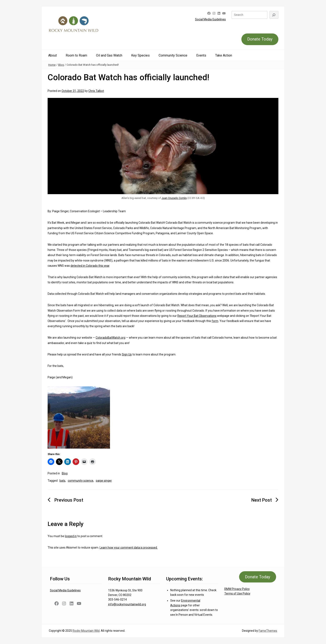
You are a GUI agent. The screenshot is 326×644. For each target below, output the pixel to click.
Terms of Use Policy (237, 593)
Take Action (224, 55)
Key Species (140, 55)
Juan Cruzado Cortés (174, 198)
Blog (61, 65)
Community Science (173, 55)
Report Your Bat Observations (197, 316)
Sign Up (127, 354)
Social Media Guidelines (210, 19)
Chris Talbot (96, 91)
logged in (71, 536)
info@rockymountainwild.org (127, 604)
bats (62, 481)
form (215, 321)
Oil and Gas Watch (109, 55)
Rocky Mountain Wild (86, 631)
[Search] (274, 15)
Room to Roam (76, 55)
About (52, 55)
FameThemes (268, 631)
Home (52, 65)
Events (201, 55)
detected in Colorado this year (90, 266)
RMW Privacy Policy (237, 589)
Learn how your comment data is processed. (129, 548)
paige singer (104, 481)
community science (81, 481)
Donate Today (260, 39)
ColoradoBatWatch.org (111, 338)
